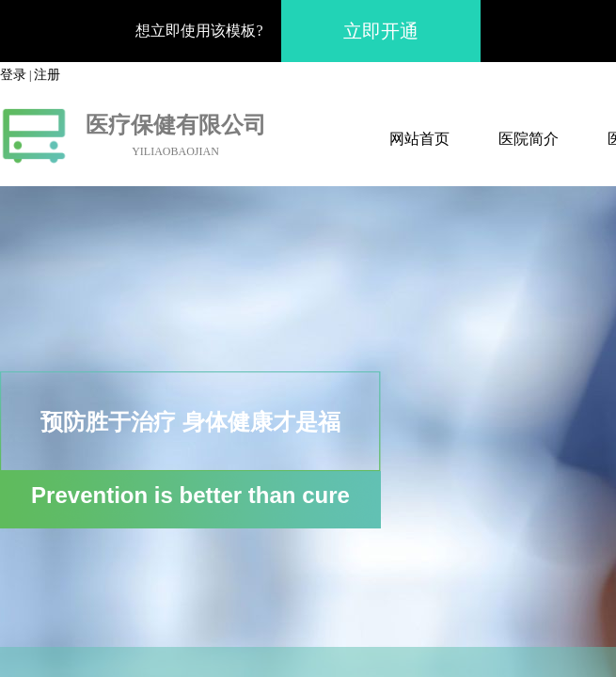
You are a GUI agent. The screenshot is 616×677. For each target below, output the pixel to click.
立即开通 (381, 31)
